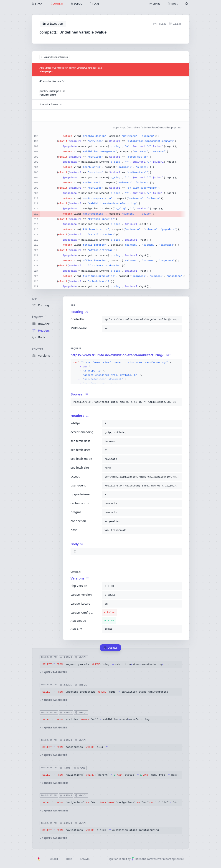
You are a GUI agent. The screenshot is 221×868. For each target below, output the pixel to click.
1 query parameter (53, 672)
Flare (136, 859)
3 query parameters (54, 783)
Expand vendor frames (54, 57)
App (34, 299)
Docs (69, 859)
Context (38, 349)
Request (37, 318)
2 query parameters (54, 811)
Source (54, 859)
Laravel (85, 859)
